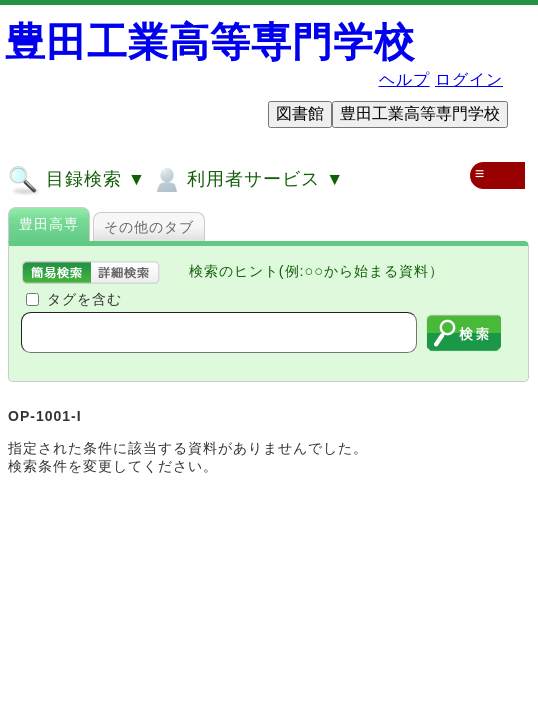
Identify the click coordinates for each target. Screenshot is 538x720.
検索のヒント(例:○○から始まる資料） (316, 271)
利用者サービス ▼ (247, 180)
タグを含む (84, 299)
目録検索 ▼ (77, 180)
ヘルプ (404, 79)
